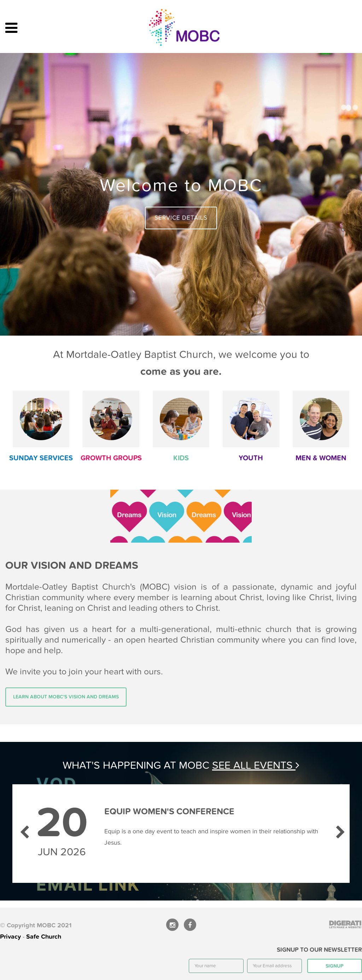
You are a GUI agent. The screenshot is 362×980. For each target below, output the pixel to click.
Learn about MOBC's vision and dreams (66, 697)
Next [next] (339, 829)
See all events (256, 765)
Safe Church (44, 937)
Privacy (10, 937)
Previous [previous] (23, 829)
